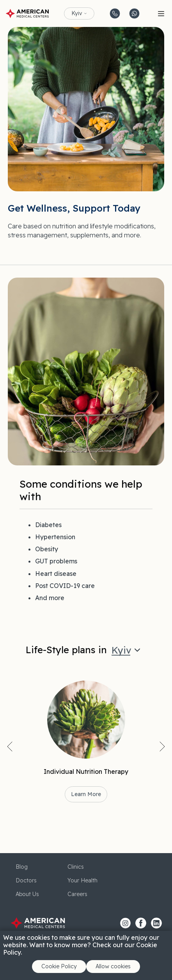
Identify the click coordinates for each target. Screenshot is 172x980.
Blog (22, 867)
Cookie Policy (59, 966)
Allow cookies (113, 966)
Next (162, 747)
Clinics (76, 867)
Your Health (82, 880)
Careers (77, 894)
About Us (27, 894)
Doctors (26, 880)
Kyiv (77, 13)
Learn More (86, 794)
